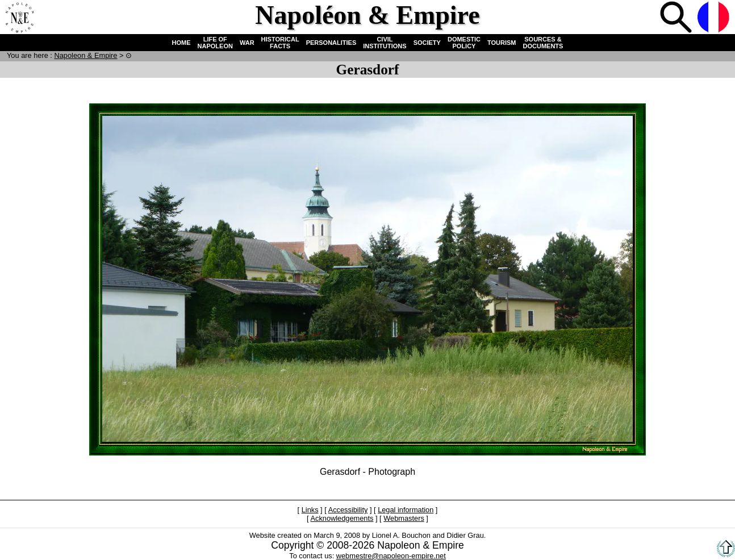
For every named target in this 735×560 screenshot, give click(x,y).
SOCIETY (427, 43)
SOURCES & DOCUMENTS (543, 43)
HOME (181, 43)
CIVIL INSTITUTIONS (385, 43)
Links (310, 510)
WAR (247, 43)
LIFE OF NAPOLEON (215, 43)
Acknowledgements (342, 518)
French (715, 18)
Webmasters (404, 518)
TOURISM (502, 43)
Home (19, 18)
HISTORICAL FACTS (280, 43)
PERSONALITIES (331, 43)
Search (677, 18)
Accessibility (348, 510)
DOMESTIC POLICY (464, 43)
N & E (85, 55)
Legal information (406, 510)
